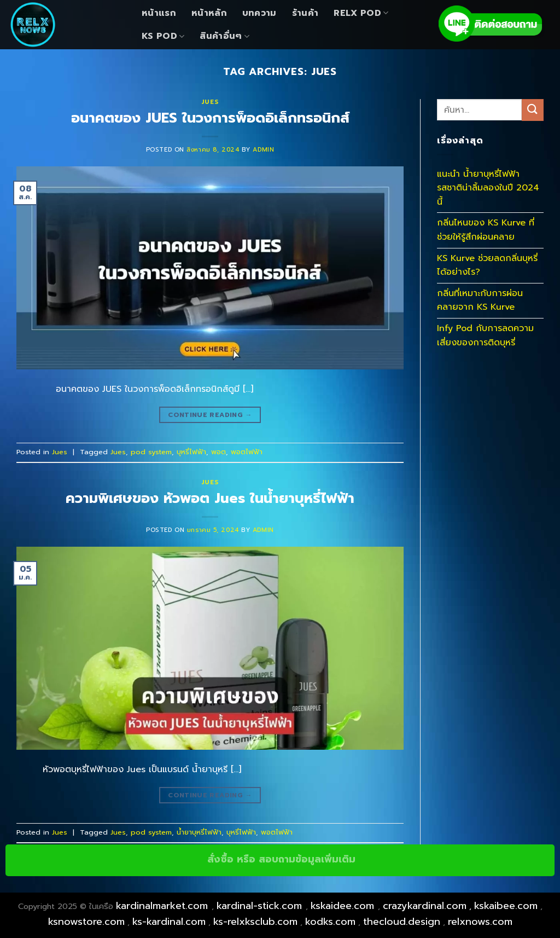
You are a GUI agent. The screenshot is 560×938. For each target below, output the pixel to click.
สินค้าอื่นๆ (224, 36)
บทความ (259, 13)
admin (263, 150)
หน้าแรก (159, 13)
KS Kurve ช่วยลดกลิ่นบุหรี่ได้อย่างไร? (487, 265)
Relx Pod (361, 13)
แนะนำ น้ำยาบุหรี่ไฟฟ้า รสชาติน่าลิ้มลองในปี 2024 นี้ (488, 188)
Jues (210, 102)
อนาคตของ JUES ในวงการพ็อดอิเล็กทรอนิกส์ (210, 118)
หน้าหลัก (209, 13)
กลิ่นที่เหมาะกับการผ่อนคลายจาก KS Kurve (480, 300)
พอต (218, 452)
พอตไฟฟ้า (247, 452)
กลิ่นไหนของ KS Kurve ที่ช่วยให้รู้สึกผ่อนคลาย (486, 230)
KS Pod (163, 36)
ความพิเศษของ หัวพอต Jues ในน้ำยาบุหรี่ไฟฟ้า (210, 498)
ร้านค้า (305, 13)
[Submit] (533, 110)
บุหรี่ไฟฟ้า (191, 452)
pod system (151, 452)
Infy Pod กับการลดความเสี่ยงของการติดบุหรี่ (485, 335)
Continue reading (210, 415)
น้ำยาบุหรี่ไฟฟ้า (199, 832)
